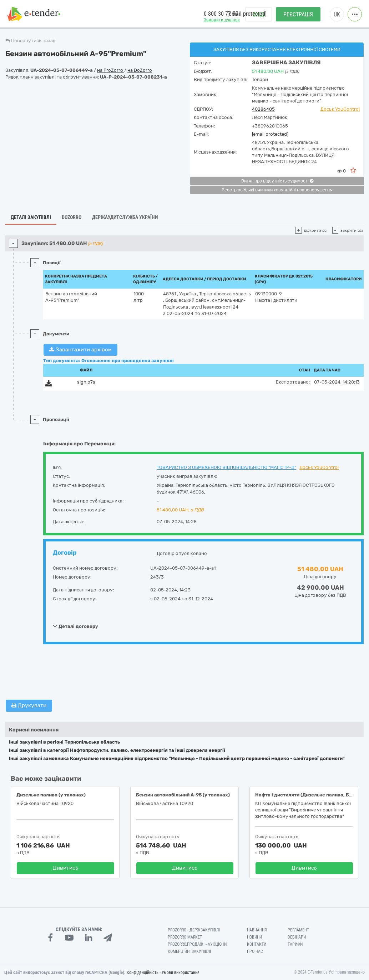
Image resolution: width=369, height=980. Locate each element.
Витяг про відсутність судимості (277, 181)
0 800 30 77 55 (221, 14)
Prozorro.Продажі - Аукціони (197, 944)
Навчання (257, 930)
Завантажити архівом (80, 350)
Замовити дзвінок (222, 20)
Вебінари (297, 937)
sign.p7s (86, 382)
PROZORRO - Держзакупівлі (194, 930)
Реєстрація (298, 14)
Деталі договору (75, 626)
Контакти (257, 944)
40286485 (263, 109)
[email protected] (270, 134)
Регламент (298, 930)
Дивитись (65, 868)
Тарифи (295, 944)
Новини (254, 937)
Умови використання (181, 972)
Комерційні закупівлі (189, 951)
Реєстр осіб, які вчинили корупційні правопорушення (277, 190)
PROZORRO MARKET (185, 937)
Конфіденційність (143, 972)
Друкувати (29, 705)
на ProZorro (111, 70)
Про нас (255, 951)
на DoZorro (140, 70)
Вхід (259, 14)
